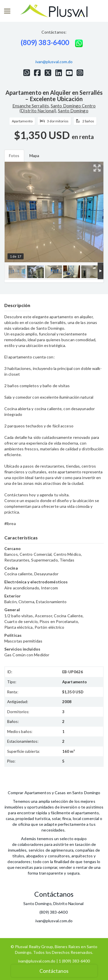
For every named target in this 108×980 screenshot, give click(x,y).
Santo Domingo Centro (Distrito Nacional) (58, 108)
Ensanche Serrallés (31, 106)
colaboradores (31, 844)
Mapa (34, 156)
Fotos (14, 156)
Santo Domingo (73, 111)
